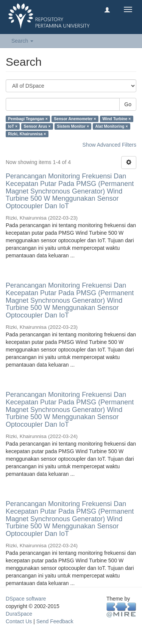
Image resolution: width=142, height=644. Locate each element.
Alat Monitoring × (112, 126)
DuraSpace (19, 614)
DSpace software (26, 599)
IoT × (13, 126)
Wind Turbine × (116, 119)
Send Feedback (55, 621)
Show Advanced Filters (109, 145)
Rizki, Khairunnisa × (27, 134)
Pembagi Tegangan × (28, 119)
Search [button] (22, 41)
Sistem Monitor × (73, 126)
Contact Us (19, 621)
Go (128, 104)
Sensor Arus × (37, 126)
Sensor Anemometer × (75, 119)
